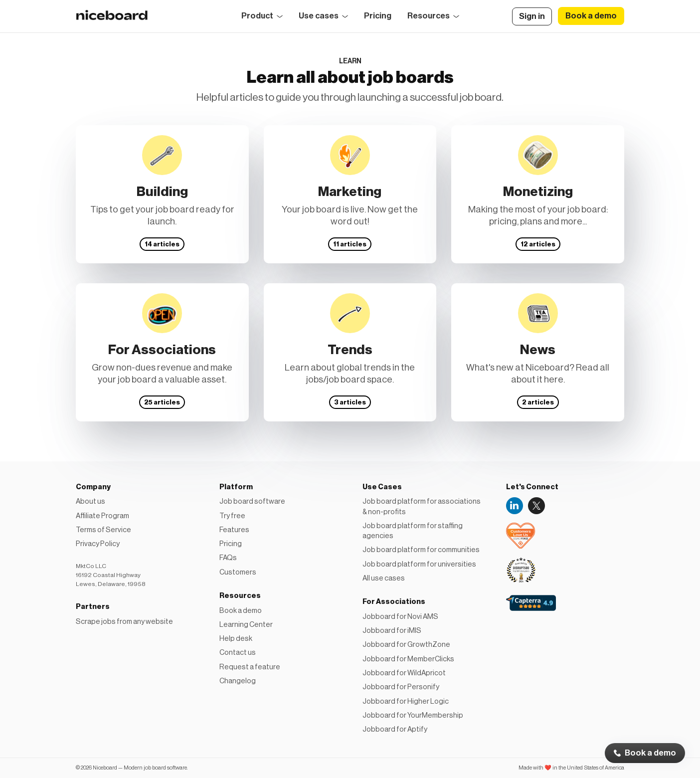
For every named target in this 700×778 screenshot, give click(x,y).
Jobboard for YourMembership (413, 715)
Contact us (238, 653)
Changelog (238, 681)
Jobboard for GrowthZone (406, 645)
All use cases (384, 578)
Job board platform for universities (419, 564)
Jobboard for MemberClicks (408, 659)
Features (234, 530)
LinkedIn (515, 506)
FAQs (228, 558)
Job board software (252, 501)
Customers (238, 572)
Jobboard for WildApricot (404, 673)
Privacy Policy (98, 544)
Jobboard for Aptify (395, 729)
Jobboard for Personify (401, 687)
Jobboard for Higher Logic (406, 701)
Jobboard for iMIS (392, 631)
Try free (232, 516)
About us (90, 501)
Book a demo (650, 753)
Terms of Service (103, 530)
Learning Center (246, 625)
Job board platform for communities (421, 550)
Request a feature (250, 667)
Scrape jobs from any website (124, 622)
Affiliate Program (102, 516)
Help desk (236, 639)
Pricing (378, 16)
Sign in (532, 16)
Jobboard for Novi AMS (400, 617)
